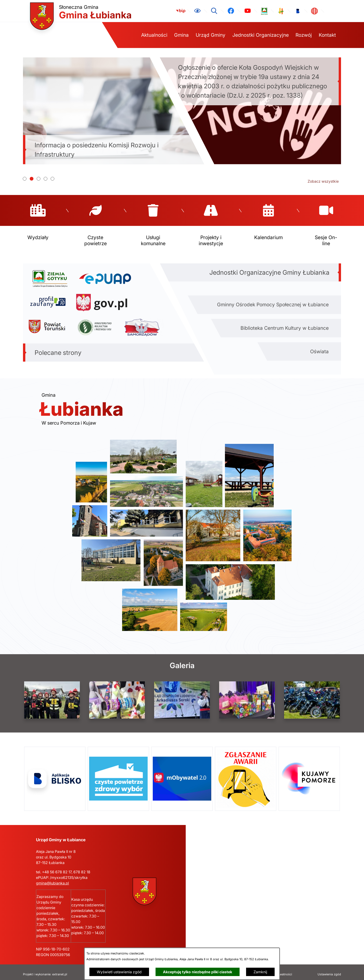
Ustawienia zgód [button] (329, 970)
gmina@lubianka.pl (52, 879)
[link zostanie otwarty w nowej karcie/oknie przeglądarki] (181, 11)
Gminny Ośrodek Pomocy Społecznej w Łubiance (273, 300)
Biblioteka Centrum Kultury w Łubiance (285, 324)
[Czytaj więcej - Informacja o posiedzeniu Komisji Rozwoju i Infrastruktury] (114, 111)
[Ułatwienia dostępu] (197, 11)
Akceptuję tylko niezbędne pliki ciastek (198, 972)
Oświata (319, 347)
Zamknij (260, 972)
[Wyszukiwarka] (214, 11)
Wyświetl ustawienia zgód (119, 972)
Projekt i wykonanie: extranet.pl (45, 970)
